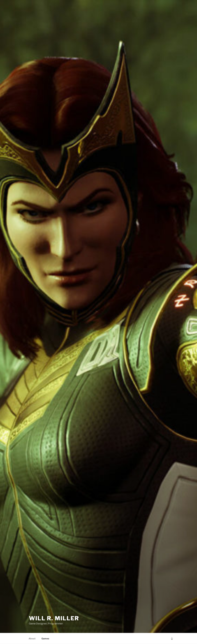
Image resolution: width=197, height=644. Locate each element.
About (32, 639)
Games (45, 639)
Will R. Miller (54, 618)
